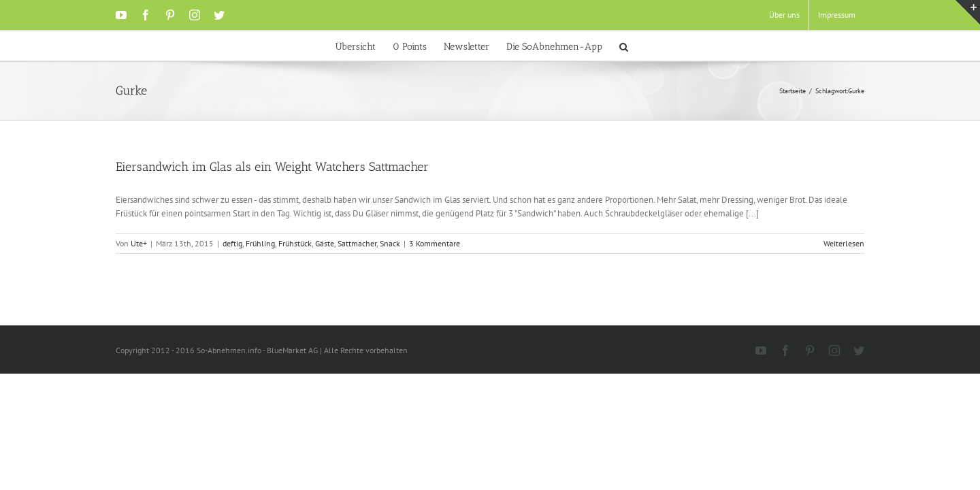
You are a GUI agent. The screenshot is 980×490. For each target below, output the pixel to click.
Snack (390, 243)
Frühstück (295, 243)
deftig (232, 243)
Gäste (325, 243)
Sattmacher (357, 243)
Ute (137, 243)
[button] (659, 46)
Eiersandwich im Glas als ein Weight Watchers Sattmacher (272, 167)
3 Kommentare (435, 243)
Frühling (260, 243)
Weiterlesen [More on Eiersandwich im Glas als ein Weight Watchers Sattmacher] (844, 243)
